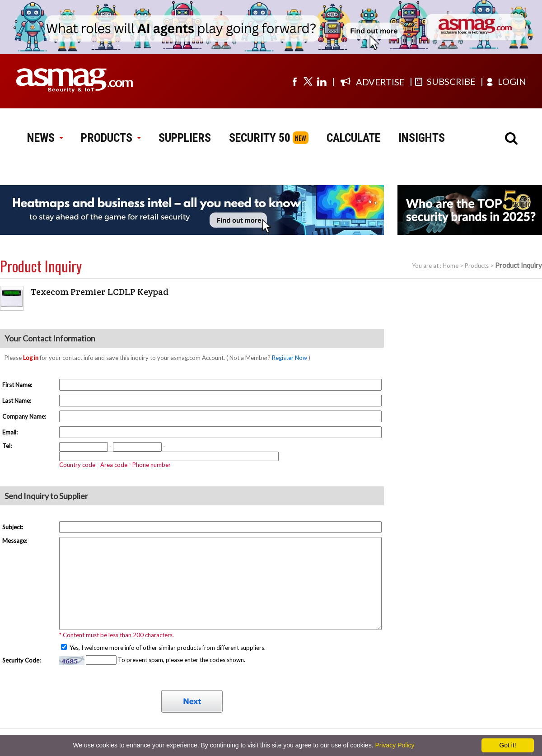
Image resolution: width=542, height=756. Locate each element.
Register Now (290, 358)
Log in (31, 358)
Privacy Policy (395, 745)
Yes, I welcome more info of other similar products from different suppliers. (167, 648)
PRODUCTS (111, 138)
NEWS (45, 138)
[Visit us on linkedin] (322, 81)
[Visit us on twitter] (308, 81)
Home (451, 266)
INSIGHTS (422, 138)
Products (477, 266)
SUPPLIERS (185, 138)
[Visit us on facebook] (294, 81)
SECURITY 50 (260, 138)
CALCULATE (353, 138)
